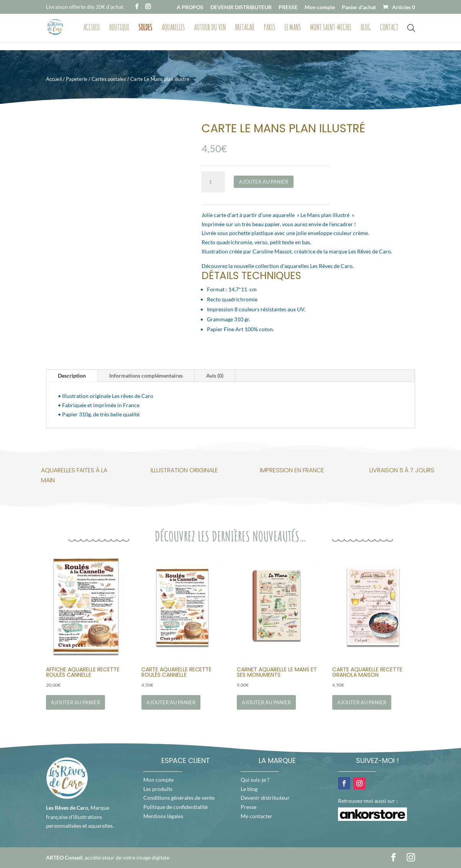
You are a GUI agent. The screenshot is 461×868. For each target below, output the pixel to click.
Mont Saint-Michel (331, 28)
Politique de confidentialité (176, 807)
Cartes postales (109, 79)
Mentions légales (163, 816)
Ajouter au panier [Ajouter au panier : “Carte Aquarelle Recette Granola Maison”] (362, 702)
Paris (269, 28)
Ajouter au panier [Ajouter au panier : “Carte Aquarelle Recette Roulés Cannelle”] (171, 702)
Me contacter (257, 816)
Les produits (158, 789)
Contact (389, 28)
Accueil (92, 28)
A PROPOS (190, 7)
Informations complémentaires (146, 376)
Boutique (119, 28)
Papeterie (77, 79)
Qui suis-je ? (255, 780)
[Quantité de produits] (213, 182)
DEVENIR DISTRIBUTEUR (241, 7)
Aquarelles (173, 28)
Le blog (249, 789)
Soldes (145, 28)
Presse (249, 807)
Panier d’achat (359, 7)
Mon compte (320, 7)
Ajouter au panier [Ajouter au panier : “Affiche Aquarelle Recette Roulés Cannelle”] (75, 702)
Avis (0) (215, 376)
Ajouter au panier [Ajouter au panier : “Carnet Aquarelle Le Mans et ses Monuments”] (266, 702)
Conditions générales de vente (179, 798)
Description (72, 376)
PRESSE (288, 7)
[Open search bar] (411, 27)
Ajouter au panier (264, 182)
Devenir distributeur (265, 798)
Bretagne (245, 28)
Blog (366, 28)
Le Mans (293, 28)
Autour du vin (210, 28)
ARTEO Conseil (64, 857)
